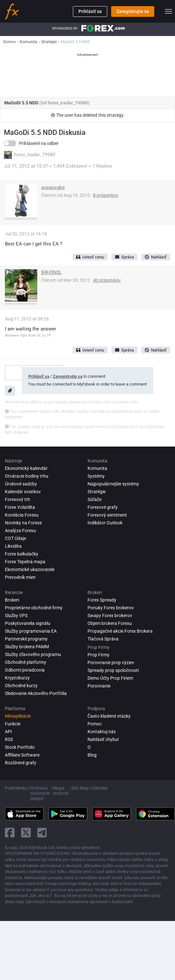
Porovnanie (99, 686)
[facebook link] (10, 833)
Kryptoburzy (17, 678)
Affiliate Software (22, 755)
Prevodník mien (20, 577)
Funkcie (13, 724)
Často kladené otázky (109, 716)
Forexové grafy (103, 507)
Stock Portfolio (20, 747)
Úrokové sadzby (21, 484)
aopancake (53, 187)
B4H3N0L (51, 272)
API (8, 732)
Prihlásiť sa (90, 11)
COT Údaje (15, 538)
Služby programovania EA (31, 631)
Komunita (97, 468)
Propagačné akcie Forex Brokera (120, 631)
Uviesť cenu (90, 257)
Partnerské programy (26, 639)
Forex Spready (102, 600)
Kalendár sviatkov (23, 492)
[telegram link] (42, 833)
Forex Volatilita (20, 507)
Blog (92, 755)
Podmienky (16, 788)
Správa (124, 257)
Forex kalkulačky (22, 554)
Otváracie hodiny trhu (27, 476)
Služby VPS (16, 615)
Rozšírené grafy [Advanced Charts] (21, 763)
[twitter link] (26, 833)
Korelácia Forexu (22, 515)
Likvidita (13, 546)
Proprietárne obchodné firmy (34, 608)
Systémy (96, 476)
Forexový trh (17, 499)
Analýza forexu (20, 531)
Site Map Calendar (90, 788)
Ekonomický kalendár (26, 468)
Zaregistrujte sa (133, 11)
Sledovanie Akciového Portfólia (36, 693)
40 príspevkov (107, 280)
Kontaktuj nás (102, 732)
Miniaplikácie (18, 716)
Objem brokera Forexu (110, 623)
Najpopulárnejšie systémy (113, 484)
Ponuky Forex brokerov (111, 608)
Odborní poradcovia (25, 670)
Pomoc (95, 724)
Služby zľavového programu (33, 654)
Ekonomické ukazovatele (30, 569)
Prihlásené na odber (39, 143)
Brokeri (12, 600)
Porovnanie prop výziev (111, 663)
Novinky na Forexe (23, 523)
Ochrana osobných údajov (40, 793)
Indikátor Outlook (105, 523)
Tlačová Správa (103, 639)
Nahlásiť (156, 257)
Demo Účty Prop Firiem (110, 678)
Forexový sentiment (107, 515)
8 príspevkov (106, 195)
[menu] (169, 11)
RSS (9, 739)
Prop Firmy (99, 655)
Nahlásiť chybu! (103, 739)
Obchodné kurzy (21, 686)
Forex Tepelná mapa (25, 562)
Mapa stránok (61, 791)
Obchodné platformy (26, 662)
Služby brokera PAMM (27, 647)
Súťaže (94, 499)
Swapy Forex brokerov (110, 615)
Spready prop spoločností (113, 670)
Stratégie (97, 492)
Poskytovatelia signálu (28, 623)
